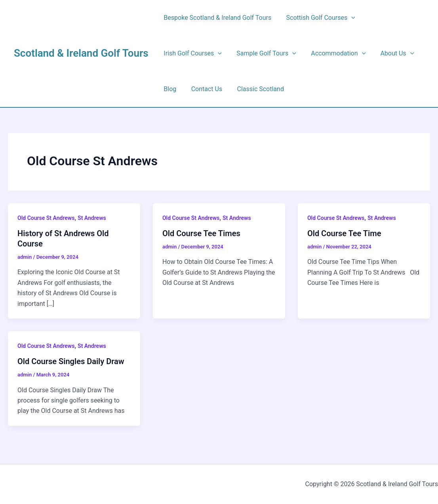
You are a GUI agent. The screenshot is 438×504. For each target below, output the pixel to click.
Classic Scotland (255, 89)
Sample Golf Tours (263, 53)
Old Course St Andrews (46, 218)
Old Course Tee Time (344, 233)
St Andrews (92, 218)
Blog (169, 89)
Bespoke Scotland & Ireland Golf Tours (217, 18)
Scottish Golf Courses (318, 18)
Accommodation (333, 53)
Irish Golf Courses (192, 53)
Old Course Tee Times (201, 233)
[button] (348, 18)
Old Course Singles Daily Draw (71, 361)
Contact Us (204, 89)
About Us (390, 53)
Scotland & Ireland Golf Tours (81, 53)
